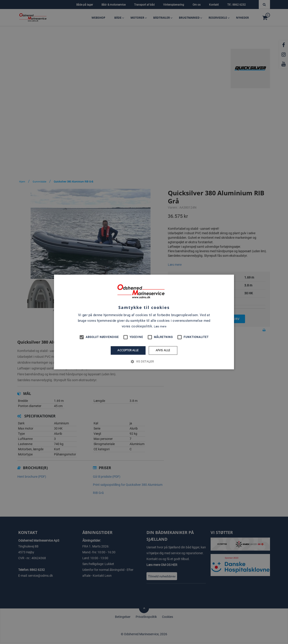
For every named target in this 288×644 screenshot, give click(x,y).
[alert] (144, 322)
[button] (144, 362)
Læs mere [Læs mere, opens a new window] (160, 327)
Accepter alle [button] (128, 350)
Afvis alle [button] (163, 350)
